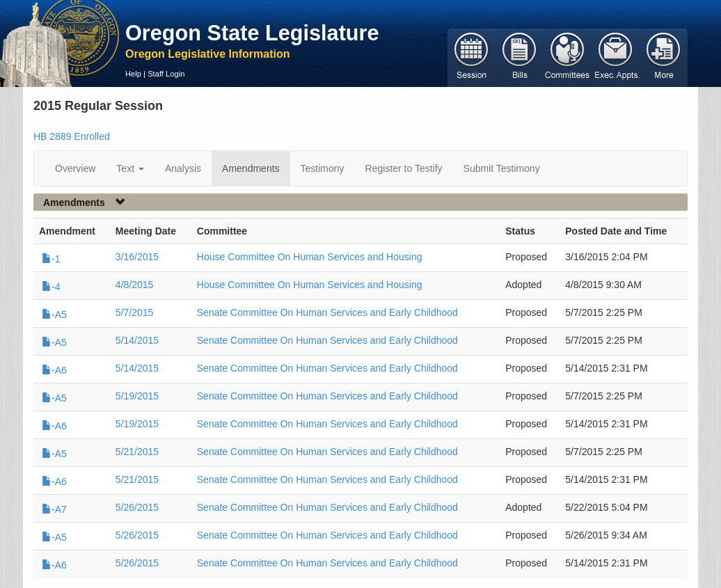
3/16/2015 (137, 257)
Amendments (251, 168)
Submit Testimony (502, 168)
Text (130, 168)
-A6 (54, 370)
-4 (51, 287)
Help (133, 74)
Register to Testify (404, 168)
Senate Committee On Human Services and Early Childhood (327, 312)
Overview (75, 168)
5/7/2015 (135, 312)
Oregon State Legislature (252, 33)
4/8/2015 (135, 285)
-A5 (54, 315)
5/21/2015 (137, 452)
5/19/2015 (137, 396)
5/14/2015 (137, 340)
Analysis (183, 168)
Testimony (323, 168)
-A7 (54, 509)
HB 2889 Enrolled (72, 136)
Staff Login (166, 74)
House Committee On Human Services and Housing (310, 257)
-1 (51, 259)
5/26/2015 (137, 507)
